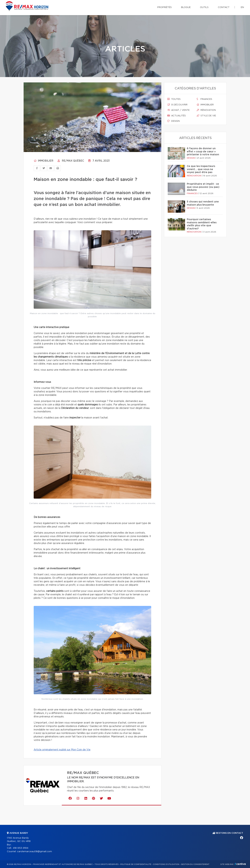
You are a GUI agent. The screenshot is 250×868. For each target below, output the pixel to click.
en (242, 7)
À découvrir (177, 105)
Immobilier (43, 161)
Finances (204, 99)
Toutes (174, 99)
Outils (204, 7)
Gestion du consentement (195, 864)
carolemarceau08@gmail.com (34, 852)
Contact (224, 7)
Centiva (240, 864)
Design (174, 121)
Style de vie (206, 116)
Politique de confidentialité (136, 864)
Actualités (177, 116)
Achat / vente (178, 110)
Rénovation (206, 110)
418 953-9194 (21, 848)
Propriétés (164, 7)
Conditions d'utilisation (166, 864)
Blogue (186, 7)
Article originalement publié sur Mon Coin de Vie (62, 750)
